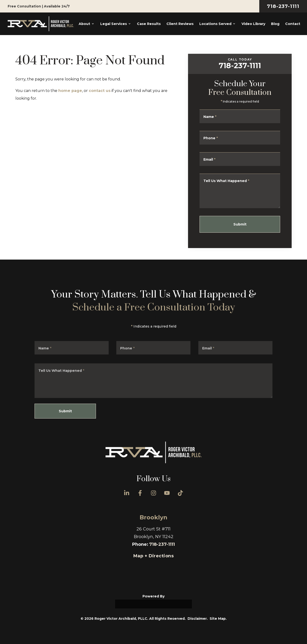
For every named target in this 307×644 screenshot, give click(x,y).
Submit (244, 224)
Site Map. (218, 619)
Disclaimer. (198, 619)
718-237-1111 (283, 6)
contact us (100, 91)
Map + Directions (153, 556)
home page (70, 91)
